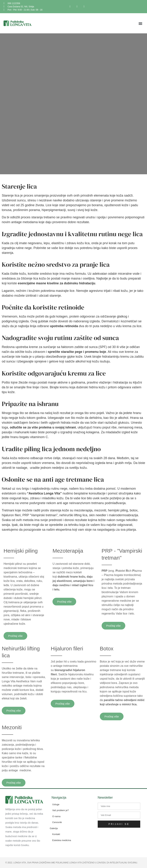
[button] (141, 23)
